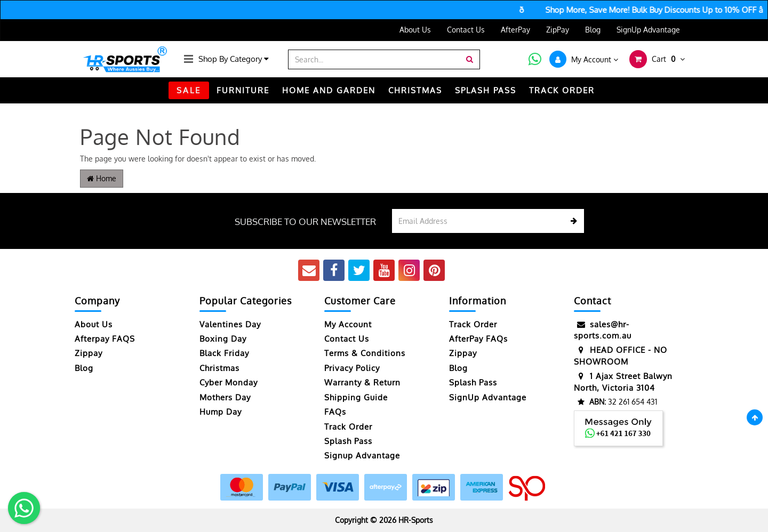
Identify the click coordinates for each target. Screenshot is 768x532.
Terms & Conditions (365, 353)
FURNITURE (243, 90)
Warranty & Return (362, 382)
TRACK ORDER (562, 90)
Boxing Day (223, 339)
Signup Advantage (362, 456)
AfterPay (515, 30)
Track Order (348, 427)
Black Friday (224, 353)
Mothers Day (225, 397)
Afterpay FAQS (105, 339)
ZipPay (558, 30)
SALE (189, 90)
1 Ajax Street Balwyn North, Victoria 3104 (623, 381)
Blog (593, 30)
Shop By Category (234, 59)
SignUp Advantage (648, 30)
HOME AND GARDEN (329, 90)
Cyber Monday (229, 382)
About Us (415, 30)
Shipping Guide (356, 397)
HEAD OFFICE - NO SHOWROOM (621, 355)
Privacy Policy (352, 368)
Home (102, 178)
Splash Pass (486, 90)
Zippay (89, 353)
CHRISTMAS (415, 90)
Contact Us (466, 30)
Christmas (219, 368)
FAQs (335, 412)
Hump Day (221, 412)
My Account (348, 324)
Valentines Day (230, 324)
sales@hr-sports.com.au (603, 330)
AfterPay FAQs (478, 339)
